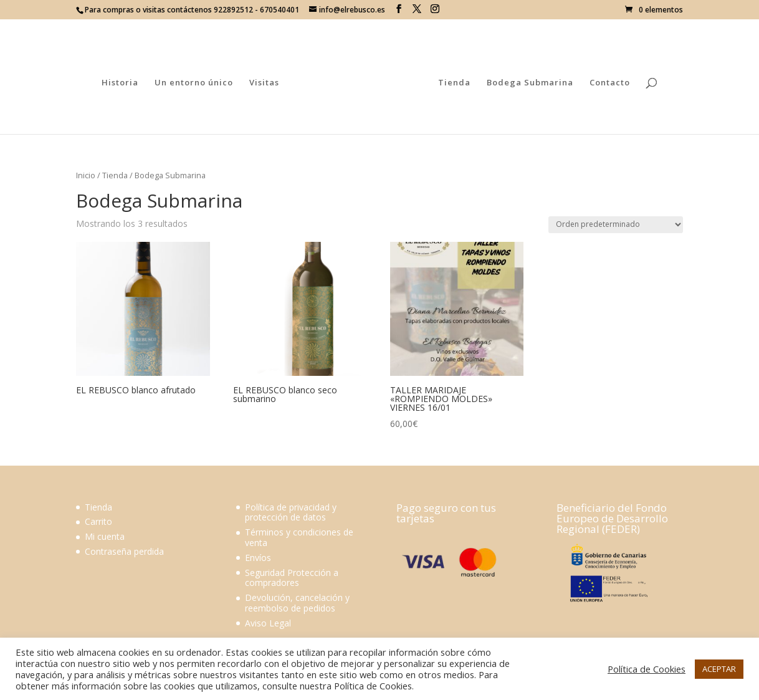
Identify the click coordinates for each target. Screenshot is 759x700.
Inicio (86, 175)
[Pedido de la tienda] (616, 225)
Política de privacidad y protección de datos (291, 512)
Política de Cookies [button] (647, 669)
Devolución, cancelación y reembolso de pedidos (297, 603)
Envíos (258, 558)
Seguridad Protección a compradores (292, 578)
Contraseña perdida (124, 551)
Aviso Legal (268, 623)
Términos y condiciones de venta (299, 537)
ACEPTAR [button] (719, 669)
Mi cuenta (105, 536)
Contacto (607, 82)
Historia (122, 82)
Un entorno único (196, 82)
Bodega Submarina (527, 82)
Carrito (98, 521)
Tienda (452, 82)
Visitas (267, 82)
